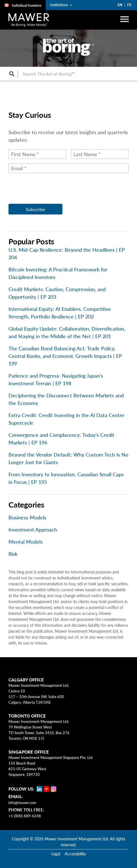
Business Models (27, 517)
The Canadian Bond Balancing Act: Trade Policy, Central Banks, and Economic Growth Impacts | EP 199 (65, 356)
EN (120, 5)
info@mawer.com (22, 803)
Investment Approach (33, 530)
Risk (13, 554)
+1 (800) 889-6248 (25, 816)
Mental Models (26, 542)
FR (129, 5)
